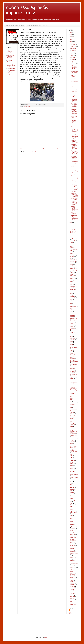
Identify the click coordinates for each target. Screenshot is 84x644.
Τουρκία (71, 509)
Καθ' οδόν (72, 470)
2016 (71, 33)
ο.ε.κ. (71, 610)
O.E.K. (71, 411)
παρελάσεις (72, 582)
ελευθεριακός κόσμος (10, 61)
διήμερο (71, 352)
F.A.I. (71, 308)
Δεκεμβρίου (74, 43)
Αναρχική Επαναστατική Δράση (73, 429)
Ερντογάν (72, 462)
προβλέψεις (72, 586)
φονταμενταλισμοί (73, 374)
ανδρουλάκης (73, 529)
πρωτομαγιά (72, 588)
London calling (73, 409)
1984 (71, 397)
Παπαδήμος (72, 497)
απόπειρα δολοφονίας (72, 532)
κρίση (71, 258)
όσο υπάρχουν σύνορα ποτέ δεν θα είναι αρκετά (74, 203)
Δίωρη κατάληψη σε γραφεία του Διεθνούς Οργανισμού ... (74, 84)
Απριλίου (73, 57)
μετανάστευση (73, 261)
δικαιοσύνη (72, 544)
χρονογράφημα (73, 604)
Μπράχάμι (72, 489)
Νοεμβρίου (74, 45)
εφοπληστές (72, 557)
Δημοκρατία (72, 283)
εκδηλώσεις (72, 273)
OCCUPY (72, 412)
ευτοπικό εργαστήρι (74, 291)
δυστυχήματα (73, 545)
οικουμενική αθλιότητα (72, 575)
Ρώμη (71, 503)
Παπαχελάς (72, 499)
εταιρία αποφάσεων (74, 553)
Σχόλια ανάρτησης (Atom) (30, 151)
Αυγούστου (74, 50)
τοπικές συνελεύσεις (72, 275)
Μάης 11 (72, 485)
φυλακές (72, 379)
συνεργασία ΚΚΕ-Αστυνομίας (73, 296)
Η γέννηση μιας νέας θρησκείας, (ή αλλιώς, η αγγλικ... (74, 178)
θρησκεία (72, 561)
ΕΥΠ (71, 459)
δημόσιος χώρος (73, 270)
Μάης (71, 483)
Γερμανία (72, 445)
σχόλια (71, 242)
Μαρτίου (73, 59)
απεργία (72, 350)
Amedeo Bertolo (73, 403)
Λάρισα (71, 480)
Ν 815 (71, 491)
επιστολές (72, 549)
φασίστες (31, 106)
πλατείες (72, 327)
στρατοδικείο (72, 594)
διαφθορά (72, 542)
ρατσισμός (72, 257)
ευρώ (71, 556)
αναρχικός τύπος (73, 526)
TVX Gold (72, 332)
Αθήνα (71, 299)
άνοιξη (71, 517)
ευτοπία (71, 324)
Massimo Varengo (74, 330)
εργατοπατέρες (73, 552)
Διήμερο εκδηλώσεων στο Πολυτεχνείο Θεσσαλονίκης (74, 170)
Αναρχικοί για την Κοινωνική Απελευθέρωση (73, 433)
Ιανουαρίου (74, 64)
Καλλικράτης (72, 471)
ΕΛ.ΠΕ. (71, 454)
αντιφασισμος (73, 286)
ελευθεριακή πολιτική (72, 247)
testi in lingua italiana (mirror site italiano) (15, 26)
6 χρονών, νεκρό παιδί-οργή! (74, 199)
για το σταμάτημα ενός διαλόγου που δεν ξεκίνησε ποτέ (74, 136)
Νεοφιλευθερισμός (74, 313)
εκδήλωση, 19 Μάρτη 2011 (73, 232)
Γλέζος (71, 449)
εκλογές (71, 353)
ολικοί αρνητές (73, 577)
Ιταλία (71, 310)
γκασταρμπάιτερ (73, 538)
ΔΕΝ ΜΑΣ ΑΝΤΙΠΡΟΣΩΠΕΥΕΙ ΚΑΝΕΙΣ (74, 95)
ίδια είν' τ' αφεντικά (74, 347)
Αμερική (71, 426)
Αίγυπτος (72, 423)
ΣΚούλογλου (72, 505)
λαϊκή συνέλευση (73, 364)
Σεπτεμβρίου (74, 48)
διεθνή (71, 288)
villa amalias (72, 415)
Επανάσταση (73, 461)
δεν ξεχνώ (72, 539)
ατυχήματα (72, 536)
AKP (71, 401)
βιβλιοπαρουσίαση (74, 318)
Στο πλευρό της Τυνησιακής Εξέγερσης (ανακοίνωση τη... (74, 105)
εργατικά (72, 550)
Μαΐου (73, 56)
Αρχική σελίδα (41, 149)
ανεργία (71, 530)
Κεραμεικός (72, 340)
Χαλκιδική (72, 346)
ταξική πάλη (72, 597)
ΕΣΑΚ (71, 457)
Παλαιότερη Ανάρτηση (59, 149)
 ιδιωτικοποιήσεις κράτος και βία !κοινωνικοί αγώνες (74, 384)
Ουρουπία (72, 494)
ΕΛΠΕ (71, 456)
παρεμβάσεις (73, 370)
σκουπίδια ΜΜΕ (73, 307)
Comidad (72, 406)
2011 (71, 42)
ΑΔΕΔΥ (71, 420)
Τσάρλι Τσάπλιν (73, 511)
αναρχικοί (72, 525)
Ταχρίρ (71, 343)
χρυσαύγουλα (73, 298)
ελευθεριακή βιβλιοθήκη (72, 321)
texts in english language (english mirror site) (37, 26)
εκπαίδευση (72, 289)
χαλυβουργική (73, 603)
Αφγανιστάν (72, 442)
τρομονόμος (72, 600)
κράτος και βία (26, 106)
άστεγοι (71, 518)
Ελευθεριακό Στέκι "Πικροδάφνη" (11, 63)
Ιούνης (71, 467)
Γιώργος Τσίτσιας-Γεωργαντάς (73, 447)
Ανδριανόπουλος (73, 435)
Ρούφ (71, 502)
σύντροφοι (72, 595)
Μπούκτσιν (72, 488)
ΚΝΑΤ (71, 311)
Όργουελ (72, 418)
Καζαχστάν (72, 468)
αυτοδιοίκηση (73, 277)
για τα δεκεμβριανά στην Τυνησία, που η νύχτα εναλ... (74, 153)
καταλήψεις (72, 325)
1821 (71, 395)
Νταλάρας (72, 492)
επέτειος (72, 547)
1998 (71, 398)
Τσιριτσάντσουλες (73, 513)
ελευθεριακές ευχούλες (73, 355)
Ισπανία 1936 (73, 338)
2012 (71, 40)
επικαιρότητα (72, 263)
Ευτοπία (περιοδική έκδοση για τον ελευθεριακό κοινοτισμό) (11, 57)
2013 (71, 38)
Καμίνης (72, 473)
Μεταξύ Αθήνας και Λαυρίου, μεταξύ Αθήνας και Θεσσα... (74, 184)
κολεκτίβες (72, 566)
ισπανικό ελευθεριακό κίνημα (74, 563)
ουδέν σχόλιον (74, 174)
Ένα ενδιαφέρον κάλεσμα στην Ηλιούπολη (74, 73)
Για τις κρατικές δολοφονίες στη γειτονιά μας (74, 100)
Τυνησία (72, 344)
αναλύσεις (72, 253)
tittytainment (72, 414)
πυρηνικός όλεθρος (74, 591)
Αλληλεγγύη (72, 425)
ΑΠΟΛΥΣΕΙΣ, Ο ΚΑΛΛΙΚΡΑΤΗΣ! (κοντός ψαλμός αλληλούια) (74, 146)
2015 (71, 34)
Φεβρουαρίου (74, 61)
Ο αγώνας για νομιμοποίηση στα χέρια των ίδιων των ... (74, 90)
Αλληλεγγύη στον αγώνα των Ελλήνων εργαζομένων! (74, 195)
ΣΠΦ (71, 506)
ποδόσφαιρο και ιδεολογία (73, 372)
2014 (71, 36)
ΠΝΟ (71, 495)
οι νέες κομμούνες (74, 213)
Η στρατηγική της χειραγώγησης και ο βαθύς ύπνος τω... (74, 129)
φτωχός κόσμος (73, 377)
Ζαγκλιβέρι (72, 464)
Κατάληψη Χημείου (74, 475)
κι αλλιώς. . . (72, 255)
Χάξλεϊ (71, 515)
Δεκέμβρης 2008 (73, 301)
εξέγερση (72, 360)
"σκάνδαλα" (72, 394)
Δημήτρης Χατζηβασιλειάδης (73, 451)
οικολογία (72, 369)
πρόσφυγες (72, 589)
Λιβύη (71, 481)
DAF (71, 408)
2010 (71, 222)
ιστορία (71, 294)
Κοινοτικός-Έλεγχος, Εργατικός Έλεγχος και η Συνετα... (74, 209)
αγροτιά (71, 521)
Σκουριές (72, 508)
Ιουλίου (73, 52)
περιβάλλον (72, 583)
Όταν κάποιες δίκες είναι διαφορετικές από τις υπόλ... (74, 123)
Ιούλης (71, 337)
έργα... (71, 520)
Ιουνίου (73, 54)
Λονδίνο (72, 341)
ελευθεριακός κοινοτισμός (73, 358)
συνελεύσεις (72, 328)
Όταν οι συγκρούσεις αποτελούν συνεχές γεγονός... (74, 68)
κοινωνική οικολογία (74, 362)
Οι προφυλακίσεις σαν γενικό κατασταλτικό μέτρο (74, 163)
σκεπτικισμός (73, 278)
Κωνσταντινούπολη (74, 477)
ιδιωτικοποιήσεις (73, 305)
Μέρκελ (71, 486)
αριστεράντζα (73, 535)
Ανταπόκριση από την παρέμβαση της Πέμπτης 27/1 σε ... (74, 78)
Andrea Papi (72, 404)
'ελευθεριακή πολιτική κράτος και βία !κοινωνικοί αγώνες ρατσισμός (74, 389)
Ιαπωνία (72, 465)
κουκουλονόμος (73, 567)
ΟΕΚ (71, 304)
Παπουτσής (72, 500)
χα (70, 380)
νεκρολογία (72, 573)
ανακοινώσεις (73, 268)
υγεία (71, 601)
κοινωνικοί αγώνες (74, 244)
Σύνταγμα (72, 285)
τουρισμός (72, 598)
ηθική (71, 559)
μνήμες (71, 572)
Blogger (46, 637)
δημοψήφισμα (73, 541)
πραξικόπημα (73, 585)
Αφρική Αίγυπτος (73, 334)
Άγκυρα (71, 417)
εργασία (71, 264)
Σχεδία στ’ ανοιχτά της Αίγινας (11, 66)
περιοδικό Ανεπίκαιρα (10, 51)
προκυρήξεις (72, 260)
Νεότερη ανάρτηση (24, 149)
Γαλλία (71, 443)
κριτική (71, 252)
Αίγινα (71, 422)
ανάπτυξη (72, 523)
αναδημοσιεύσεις (73, 238)
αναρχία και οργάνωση (72, 316)
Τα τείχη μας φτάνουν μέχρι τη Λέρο (74, 141)
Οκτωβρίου (74, 47)
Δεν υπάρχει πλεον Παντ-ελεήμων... (74, 158)
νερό (71, 367)
